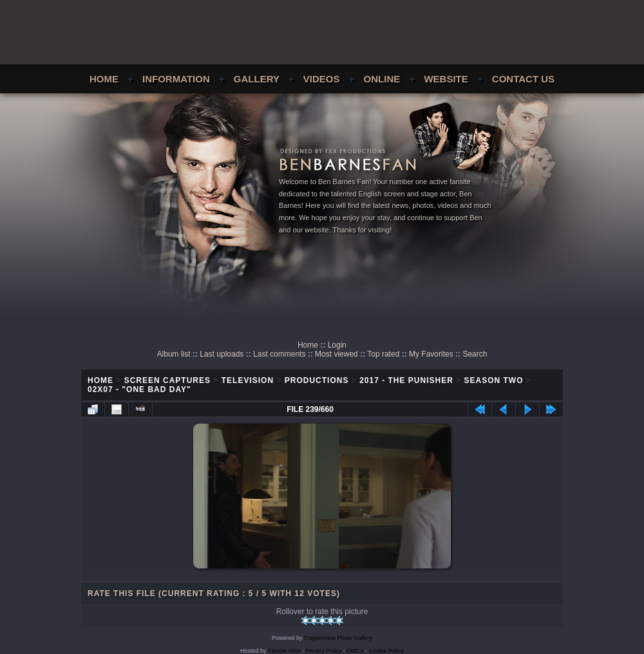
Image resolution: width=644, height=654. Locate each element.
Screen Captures (167, 380)
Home (104, 79)
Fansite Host (284, 651)
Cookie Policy (387, 651)
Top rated (383, 354)
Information (176, 79)
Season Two (494, 380)
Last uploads (222, 354)
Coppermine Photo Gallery (338, 638)
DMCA (355, 651)
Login (337, 345)
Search (475, 354)
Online (382, 79)
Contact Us (523, 79)
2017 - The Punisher (406, 380)
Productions (317, 380)
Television (248, 380)
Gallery (257, 79)
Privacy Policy (324, 651)
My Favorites (431, 354)
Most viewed (336, 354)
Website (446, 79)
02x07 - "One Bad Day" (139, 389)
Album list (174, 354)
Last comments (279, 354)
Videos (322, 79)
